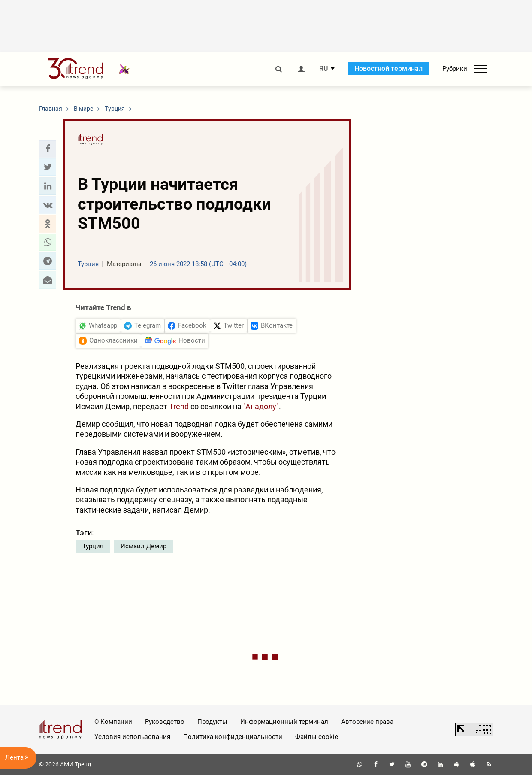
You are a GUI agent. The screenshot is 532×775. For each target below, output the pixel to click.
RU (323, 69)
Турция (93, 546)
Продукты (212, 722)
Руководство (165, 722)
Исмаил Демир (144, 546)
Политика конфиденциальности (233, 737)
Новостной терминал (388, 68)
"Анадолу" (261, 406)
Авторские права (367, 722)
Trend (179, 406)
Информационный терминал (284, 722)
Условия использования (132, 737)
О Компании (113, 722)
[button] (48, 149)
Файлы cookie (317, 737)
